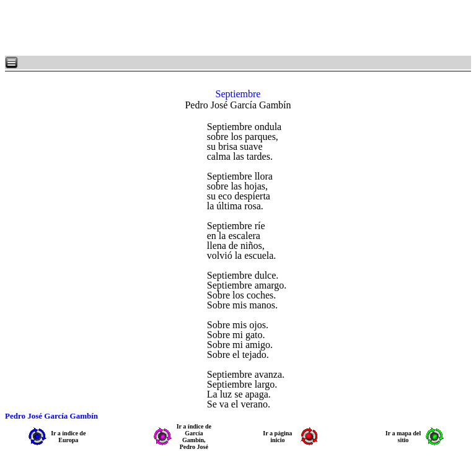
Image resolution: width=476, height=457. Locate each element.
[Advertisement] (155, 28)
